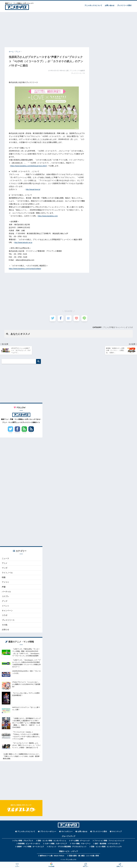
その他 (5, 625)
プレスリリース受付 (124, 5)
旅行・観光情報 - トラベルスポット (108, 844)
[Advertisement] (69, 29)
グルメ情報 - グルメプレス (24, 841)
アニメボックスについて (93, 5)
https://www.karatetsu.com (48, 216)
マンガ (5, 568)
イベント (5, 606)
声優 (112, 327)
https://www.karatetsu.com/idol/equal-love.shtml (29, 166)
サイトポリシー (67, 832)
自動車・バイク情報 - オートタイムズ (30, 847)
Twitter (10, 433)
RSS (31, 433)
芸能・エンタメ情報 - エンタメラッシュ (52, 841)
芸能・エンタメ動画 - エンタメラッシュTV (106, 847)
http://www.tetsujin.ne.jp (23, 243)
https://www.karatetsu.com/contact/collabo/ (25, 269)
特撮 (4, 578)
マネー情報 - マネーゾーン (81, 844)
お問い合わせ (110, 5)
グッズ (5, 602)
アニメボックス (71, 860)
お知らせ (5, 630)
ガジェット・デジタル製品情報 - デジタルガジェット (67, 847)
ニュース (5, 559)
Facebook (17, 433)
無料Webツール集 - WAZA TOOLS (52, 856)
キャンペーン (121, 327)
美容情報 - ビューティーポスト (29, 844)
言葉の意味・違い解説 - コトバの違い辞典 (84, 856)
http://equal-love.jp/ (33, 189)
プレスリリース (8, 621)
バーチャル (6, 592)
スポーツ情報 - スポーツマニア (56, 844)
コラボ (130, 327)
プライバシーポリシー (48, 832)
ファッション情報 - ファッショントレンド (109, 841)
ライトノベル (7, 573)
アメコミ (5, 583)
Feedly (24, 433)
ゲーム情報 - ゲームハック (80, 841)
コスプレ (5, 597)
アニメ (106, 327)
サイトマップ (117, 832)
